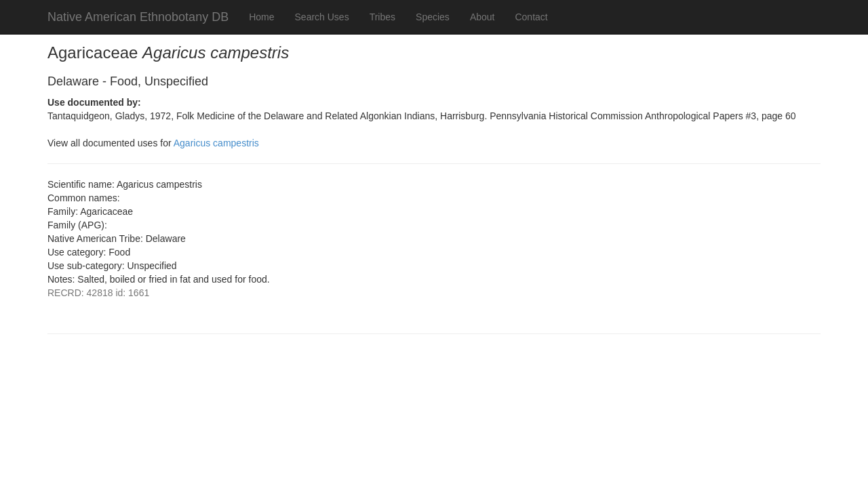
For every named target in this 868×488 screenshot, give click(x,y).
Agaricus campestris (216, 143)
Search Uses (322, 17)
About (482, 17)
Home (261, 17)
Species (433, 17)
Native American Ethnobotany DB (138, 17)
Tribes (382, 17)
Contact (531, 17)
